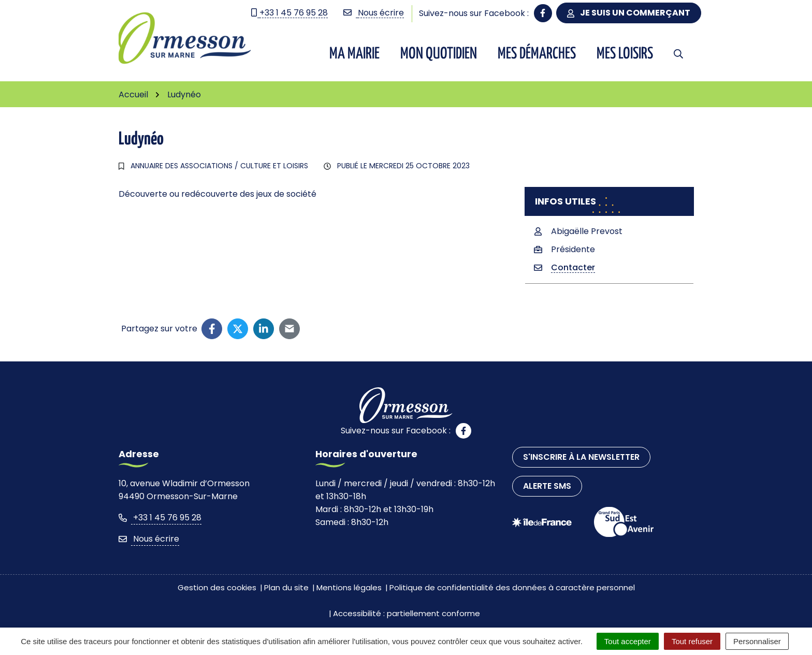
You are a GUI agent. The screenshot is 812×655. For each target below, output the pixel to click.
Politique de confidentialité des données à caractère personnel (512, 587)
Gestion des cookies (217, 587)
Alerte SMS (547, 486)
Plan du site (286, 587)
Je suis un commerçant (629, 13)
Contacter (573, 267)
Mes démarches (537, 54)
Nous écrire (149, 539)
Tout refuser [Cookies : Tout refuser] (692, 641)
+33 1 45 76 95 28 (160, 518)
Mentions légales (349, 587)
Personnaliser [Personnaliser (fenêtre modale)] (757, 641)
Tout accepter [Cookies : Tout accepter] (628, 641)
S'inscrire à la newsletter (581, 457)
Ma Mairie (354, 54)
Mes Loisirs (625, 54)
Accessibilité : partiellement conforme (407, 613)
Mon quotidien (439, 54)
